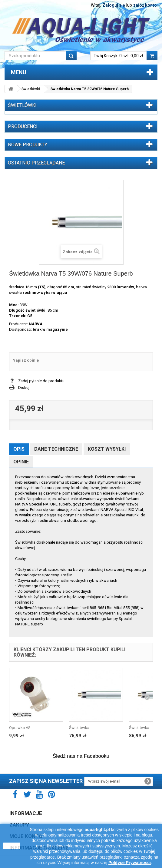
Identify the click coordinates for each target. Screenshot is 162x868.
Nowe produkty (28, 145)
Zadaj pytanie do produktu (41, 381)
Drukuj (24, 388)
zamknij (12, 846)
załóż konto (145, 5)
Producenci (23, 126)
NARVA (36, 324)
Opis (19, 449)
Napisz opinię (26, 360)
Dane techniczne (56, 449)
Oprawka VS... (21, 728)
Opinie (21, 462)
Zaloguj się (114, 5)
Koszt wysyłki (107, 449)
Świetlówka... (81, 728)
